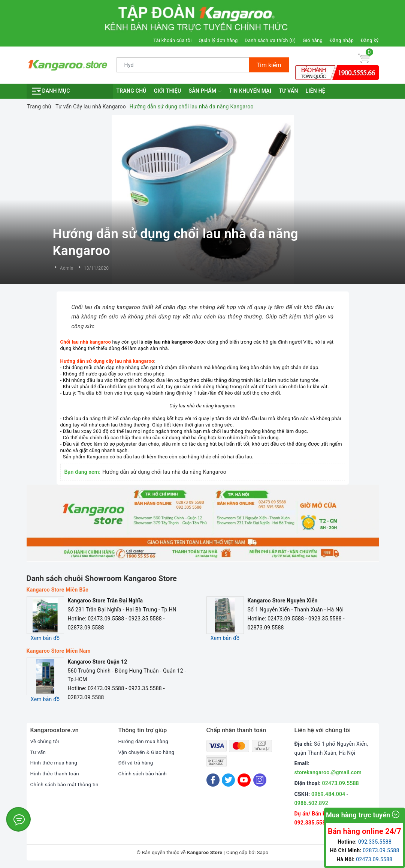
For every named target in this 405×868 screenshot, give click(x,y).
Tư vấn (288, 91)
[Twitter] (228, 780)
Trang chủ (132, 91)
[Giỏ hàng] (364, 58)
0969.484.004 (328, 794)
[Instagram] (260, 780)
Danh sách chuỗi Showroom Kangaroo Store (102, 578)
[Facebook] (213, 780)
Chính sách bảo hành (144, 773)
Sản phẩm (205, 91)
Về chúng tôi (45, 741)
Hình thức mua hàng (55, 763)
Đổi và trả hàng (137, 763)
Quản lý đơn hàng (218, 40)
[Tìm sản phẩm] (183, 65)
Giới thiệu (168, 91)
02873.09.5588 (381, 850)
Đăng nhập (342, 40)
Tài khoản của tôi (172, 40)
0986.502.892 (311, 803)
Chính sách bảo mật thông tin (66, 784)
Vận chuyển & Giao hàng (148, 752)
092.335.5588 (312, 823)
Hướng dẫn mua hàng (144, 741)
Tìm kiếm (269, 65)
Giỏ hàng (313, 40)
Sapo (263, 852)
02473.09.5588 (341, 783)
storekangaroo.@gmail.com (328, 772)
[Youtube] (244, 780)
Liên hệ (315, 91)
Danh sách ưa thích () (270, 40)
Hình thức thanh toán (56, 773)
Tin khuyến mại (250, 91)
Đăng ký (370, 40)
